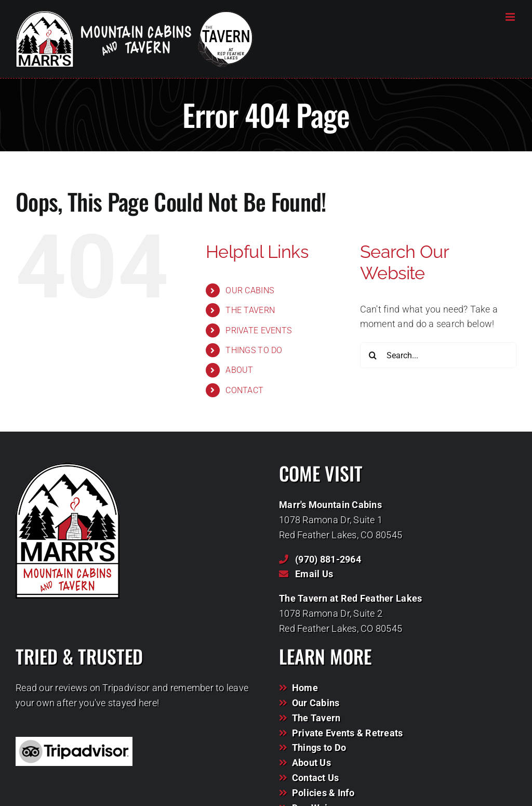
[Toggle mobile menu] (511, 17)
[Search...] (438, 355)
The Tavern (316, 718)
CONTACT (244, 390)
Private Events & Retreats (348, 733)
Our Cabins (316, 703)
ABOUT (239, 370)
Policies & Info (323, 793)
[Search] (373, 355)
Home (305, 688)
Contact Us (316, 778)
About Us (311, 763)
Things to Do (319, 747)
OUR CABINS (250, 290)
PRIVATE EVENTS (258, 330)
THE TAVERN (250, 310)
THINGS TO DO (254, 350)
